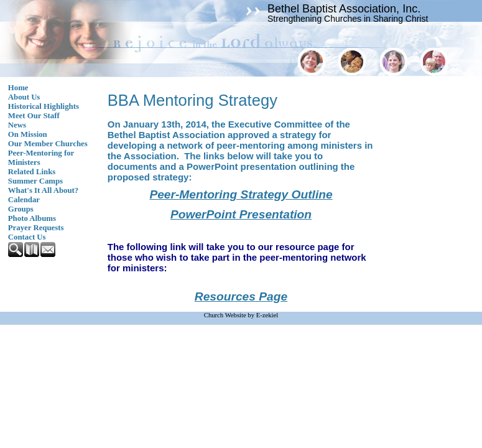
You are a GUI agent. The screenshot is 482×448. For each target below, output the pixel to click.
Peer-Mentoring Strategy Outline (241, 194)
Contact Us (27, 237)
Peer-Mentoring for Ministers (41, 158)
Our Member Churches (48, 144)
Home (18, 88)
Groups (21, 209)
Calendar (24, 200)
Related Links (32, 172)
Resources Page (241, 296)
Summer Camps (35, 181)
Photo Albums (32, 218)
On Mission (28, 134)
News (17, 125)
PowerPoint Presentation (241, 214)
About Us (24, 97)
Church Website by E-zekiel (241, 315)
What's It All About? (43, 190)
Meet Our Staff (34, 116)
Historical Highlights (44, 106)
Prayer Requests (36, 228)
